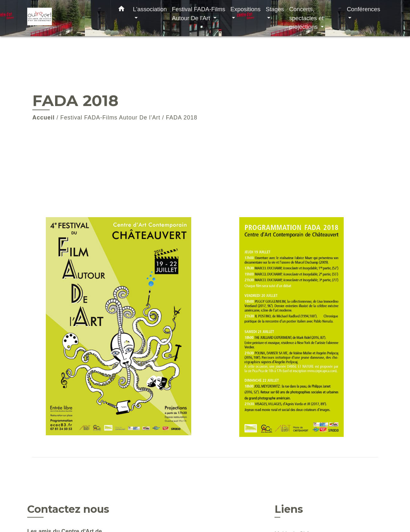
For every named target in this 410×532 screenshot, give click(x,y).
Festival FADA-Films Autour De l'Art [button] (199, 14)
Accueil (44, 118)
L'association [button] (150, 9)
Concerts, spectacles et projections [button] (306, 18)
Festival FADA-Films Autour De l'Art (110, 118)
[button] (121, 10)
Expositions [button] (245, 9)
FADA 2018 (182, 118)
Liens (289, 509)
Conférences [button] (364, 9)
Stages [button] (275, 9)
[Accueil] (67, 18)
